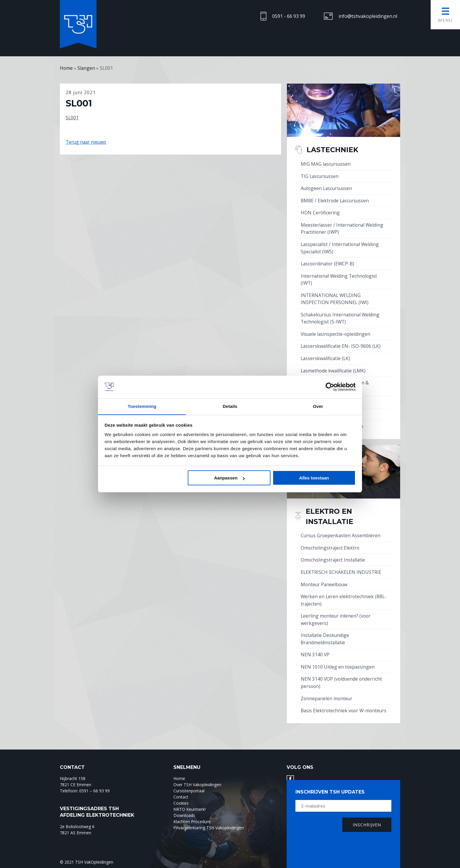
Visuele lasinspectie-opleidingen (336, 331)
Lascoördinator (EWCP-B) (329, 262)
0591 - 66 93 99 (289, 16)
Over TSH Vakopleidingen (197, 785)
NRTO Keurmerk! (190, 809)
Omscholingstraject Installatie (333, 555)
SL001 (72, 117)
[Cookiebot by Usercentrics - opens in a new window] (330, 387)
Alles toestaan (314, 478)
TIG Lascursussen (320, 176)
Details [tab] (230, 406)
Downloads (184, 816)
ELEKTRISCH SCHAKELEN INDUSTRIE (342, 567)
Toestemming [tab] (142, 406)
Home (179, 779)
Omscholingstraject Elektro (330, 543)
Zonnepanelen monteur (327, 692)
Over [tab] (318, 406)
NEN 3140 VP (315, 649)
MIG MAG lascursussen (326, 164)
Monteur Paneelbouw (325, 579)
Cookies (181, 803)
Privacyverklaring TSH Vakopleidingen (209, 828)
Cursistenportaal (189, 791)
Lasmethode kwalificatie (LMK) (334, 367)
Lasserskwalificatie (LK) (326, 355)
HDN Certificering (320, 212)
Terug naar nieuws (87, 142)
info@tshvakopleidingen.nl (368, 16)
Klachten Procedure (192, 822)
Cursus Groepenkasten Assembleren (341, 531)
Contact (181, 797)
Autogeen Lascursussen (327, 188)
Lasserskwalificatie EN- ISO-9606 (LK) (341, 343)
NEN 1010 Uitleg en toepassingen (338, 661)
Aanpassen (229, 478)
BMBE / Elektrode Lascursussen (336, 200)
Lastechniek (334, 150)
